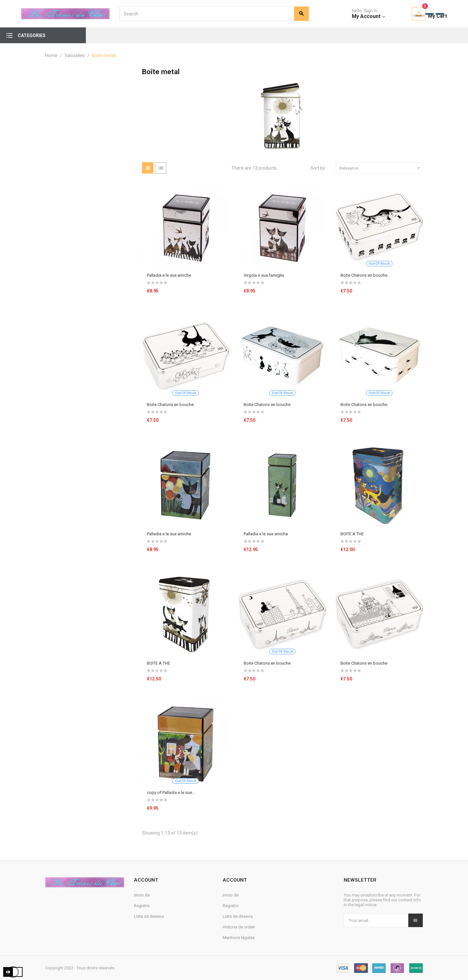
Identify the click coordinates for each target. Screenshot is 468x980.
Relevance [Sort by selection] (380, 168)
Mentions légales (239, 938)
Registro (142, 906)
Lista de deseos (149, 916)
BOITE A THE (352, 534)
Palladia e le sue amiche (169, 275)
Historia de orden (239, 927)
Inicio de (142, 895)
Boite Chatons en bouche (364, 275)
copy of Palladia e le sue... (171, 792)
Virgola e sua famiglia (264, 275)
